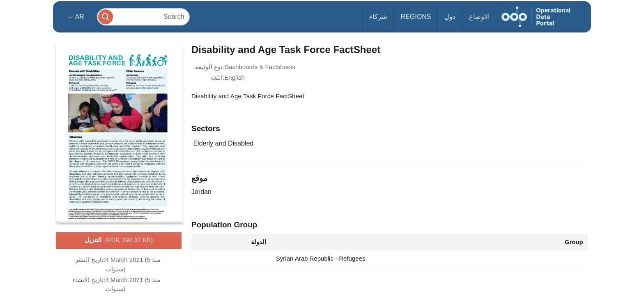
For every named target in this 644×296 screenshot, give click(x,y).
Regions (416, 17)
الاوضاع (479, 17)
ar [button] (79, 17)
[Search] (143, 17)
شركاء (378, 17)
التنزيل (119, 240)
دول (450, 17)
